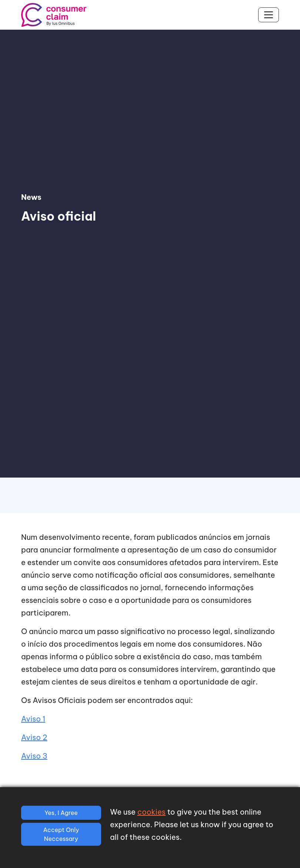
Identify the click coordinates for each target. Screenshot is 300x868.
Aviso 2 (34, 737)
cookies (151, 812)
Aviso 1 (33, 719)
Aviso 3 (34, 756)
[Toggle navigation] (269, 15)
